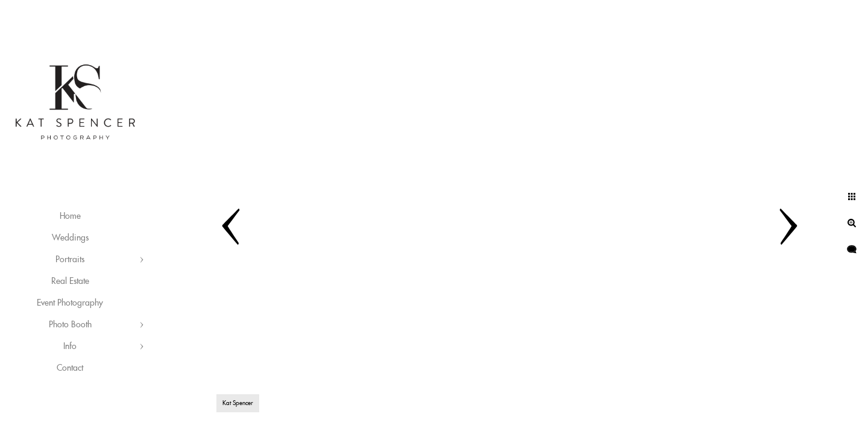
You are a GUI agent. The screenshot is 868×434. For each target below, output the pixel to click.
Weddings (70, 238)
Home (70, 216)
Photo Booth (70, 325)
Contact (70, 368)
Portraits (70, 260)
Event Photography (70, 303)
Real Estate (70, 281)
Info (70, 347)
